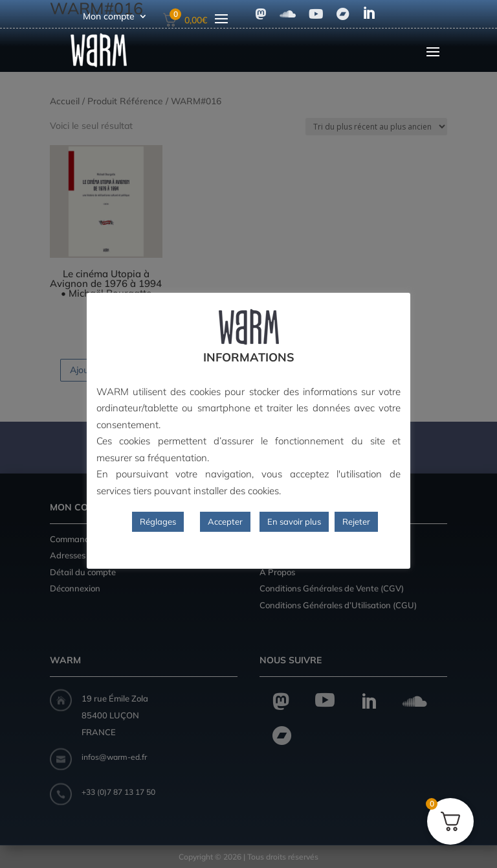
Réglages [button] (158, 521)
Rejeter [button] (356, 521)
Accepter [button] (225, 521)
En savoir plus (294, 521)
